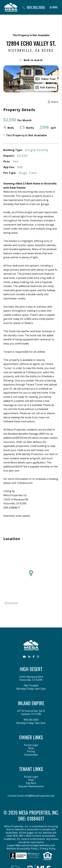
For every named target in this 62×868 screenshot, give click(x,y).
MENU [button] (54, 7)
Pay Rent (31, 783)
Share (53, 102)
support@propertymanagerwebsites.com (31, 845)
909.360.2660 (36, 7)
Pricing (31, 751)
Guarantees (31, 755)
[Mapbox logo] (11, 603)
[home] (11, 7)
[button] (24, 657)
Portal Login (31, 745)
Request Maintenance (31, 786)
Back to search (31, 60)
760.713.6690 (31, 686)
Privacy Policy (48, 849)
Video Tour (46, 79)
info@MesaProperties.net (39, 796)
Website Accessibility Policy (22, 849)
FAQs (31, 748)
